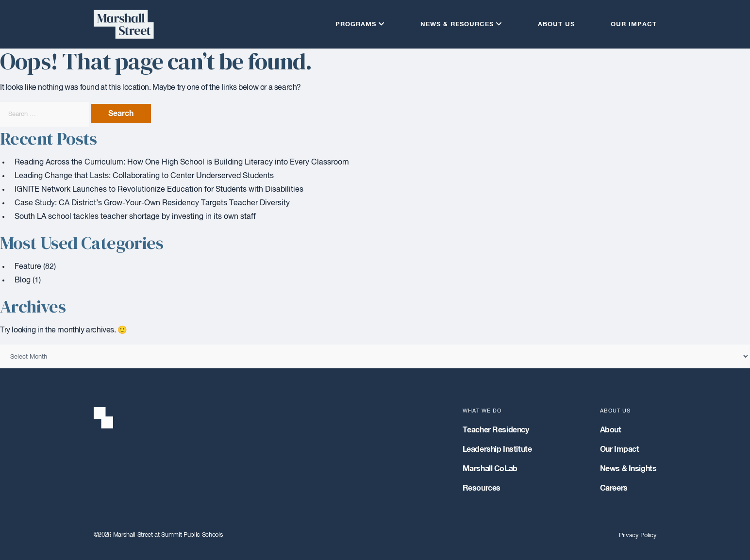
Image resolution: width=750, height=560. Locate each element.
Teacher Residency (496, 430)
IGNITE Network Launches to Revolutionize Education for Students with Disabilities (159, 190)
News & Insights (628, 469)
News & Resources (457, 25)
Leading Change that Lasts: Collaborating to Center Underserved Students (144, 176)
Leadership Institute (497, 449)
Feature (28, 267)
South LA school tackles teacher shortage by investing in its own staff (135, 217)
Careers (614, 488)
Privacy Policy (638, 535)
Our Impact (634, 25)
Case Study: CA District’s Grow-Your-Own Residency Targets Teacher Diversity (152, 203)
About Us (556, 25)
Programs (356, 25)
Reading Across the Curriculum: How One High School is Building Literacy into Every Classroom (182, 163)
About (611, 430)
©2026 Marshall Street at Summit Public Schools (158, 535)
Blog (23, 280)
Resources (482, 488)
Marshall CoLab (490, 469)
